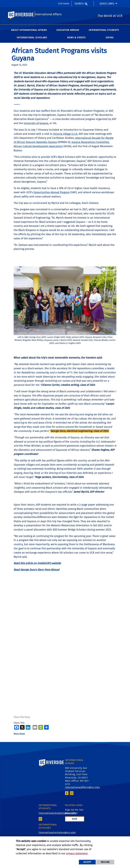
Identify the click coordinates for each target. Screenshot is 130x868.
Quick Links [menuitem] (107, 4)
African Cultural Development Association (38, 148)
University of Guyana (36, 125)
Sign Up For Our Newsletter (74, 813)
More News (19, 735)
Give (75, 820)
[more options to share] (46, 729)
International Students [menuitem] (104, 32)
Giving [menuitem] (110, 39)
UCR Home (64, 4)
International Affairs (48, 15)
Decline (105, 862)
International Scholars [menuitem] (32, 39)
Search (79, 4)
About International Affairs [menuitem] (29, 32)
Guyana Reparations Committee (90, 144)
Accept (87, 862)
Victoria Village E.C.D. (66, 135)
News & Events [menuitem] (76, 39)
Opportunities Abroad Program (51, 194)
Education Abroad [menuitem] (68, 32)
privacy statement (77, 853)
